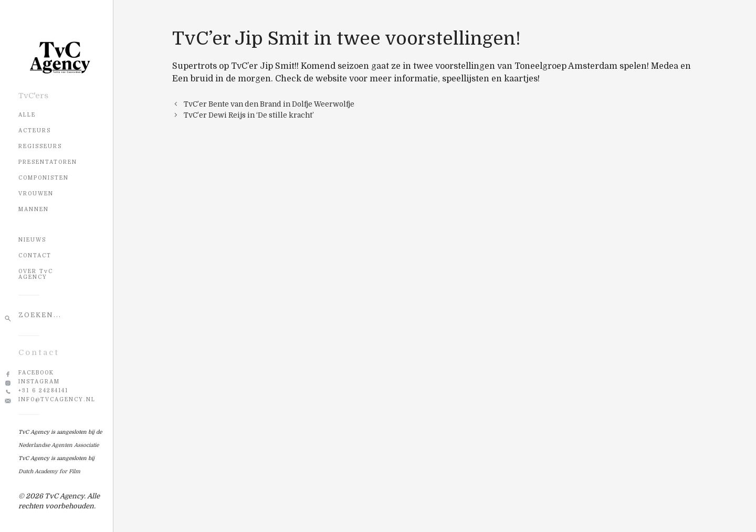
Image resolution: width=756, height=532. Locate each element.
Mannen (34, 209)
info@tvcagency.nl (57, 399)
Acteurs (35, 131)
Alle (27, 115)
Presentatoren (48, 162)
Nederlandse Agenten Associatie (59, 445)
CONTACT (35, 255)
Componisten (44, 178)
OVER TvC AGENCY (36, 274)
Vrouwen (36, 194)
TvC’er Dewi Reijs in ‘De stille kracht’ (249, 115)
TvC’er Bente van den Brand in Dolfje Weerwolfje (269, 104)
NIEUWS (32, 240)
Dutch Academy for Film (49, 471)
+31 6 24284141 (43, 390)
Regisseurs (40, 146)
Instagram (39, 382)
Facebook (36, 373)
